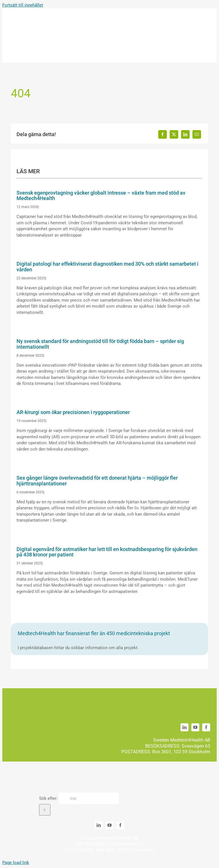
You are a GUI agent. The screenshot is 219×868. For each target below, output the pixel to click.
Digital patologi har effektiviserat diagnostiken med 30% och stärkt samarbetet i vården (108, 267)
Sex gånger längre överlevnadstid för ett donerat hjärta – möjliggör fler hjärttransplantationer (97, 481)
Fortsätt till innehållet (23, 5)
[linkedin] (184, 727)
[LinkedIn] (185, 134)
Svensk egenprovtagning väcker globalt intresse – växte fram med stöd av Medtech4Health (101, 196)
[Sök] (89, 798)
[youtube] (195, 727)
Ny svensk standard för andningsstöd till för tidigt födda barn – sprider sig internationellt (100, 344)
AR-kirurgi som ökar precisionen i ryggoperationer (73, 412)
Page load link (16, 863)
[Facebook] (163, 134)
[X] (174, 134)
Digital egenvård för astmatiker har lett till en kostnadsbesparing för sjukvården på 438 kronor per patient (107, 552)
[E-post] (197, 134)
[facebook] (206, 727)
